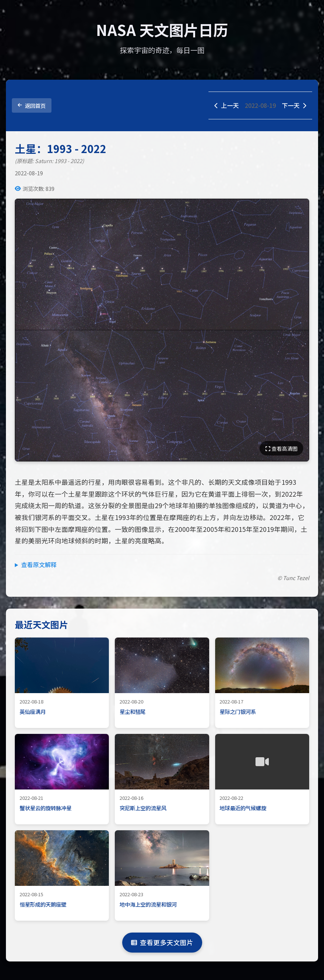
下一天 (294, 105)
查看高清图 (281, 448)
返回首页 (32, 105)
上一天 (227, 105)
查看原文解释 (39, 565)
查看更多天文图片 (162, 942)
